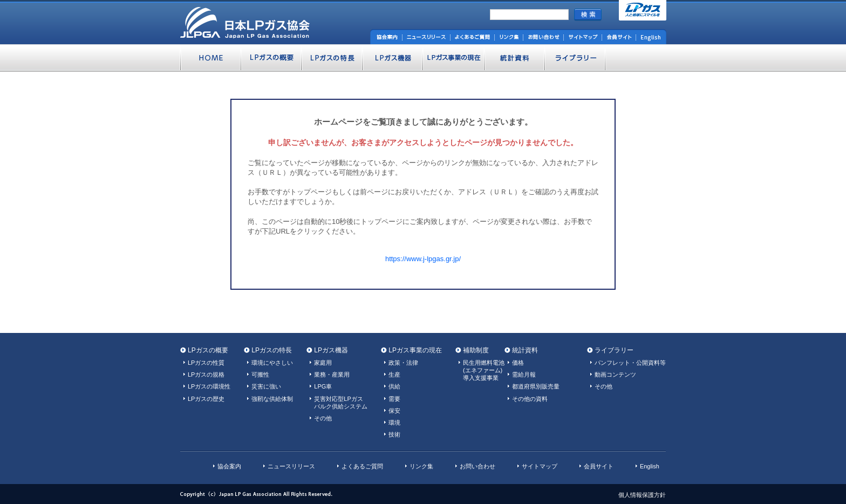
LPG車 (323, 386)
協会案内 (229, 466)
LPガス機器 (331, 350)
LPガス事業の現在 (415, 350)
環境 (394, 423)
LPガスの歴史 (206, 399)
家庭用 (323, 363)
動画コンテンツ (615, 374)
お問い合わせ (477, 466)
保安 (394, 411)
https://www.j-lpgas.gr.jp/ (423, 259)
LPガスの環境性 (209, 386)
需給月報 (524, 374)
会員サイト (599, 466)
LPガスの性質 (206, 363)
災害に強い (266, 386)
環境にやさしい (272, 363)
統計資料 (525, 350)
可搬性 (260, 374)
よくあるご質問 (362, 466)
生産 (394, 374)
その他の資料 (530, 399)
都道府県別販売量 (536, 386)
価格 (518, 363)
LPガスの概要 (208, 350)
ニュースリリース (291, 466)
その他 (323, 418)
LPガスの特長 (272, 350)
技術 (394, 434)
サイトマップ (540, 466)
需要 (394, 399)
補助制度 (476, 350)
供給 (394, 386)
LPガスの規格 (206, 374)
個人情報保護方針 (642, 495)
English (650, 466)
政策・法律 (403, 363)
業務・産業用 (332, 374)
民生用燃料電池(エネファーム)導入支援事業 (484, 370)
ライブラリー (614, 350)
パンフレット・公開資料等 (630, 363)
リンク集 (421, 466)
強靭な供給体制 (272, 399)
